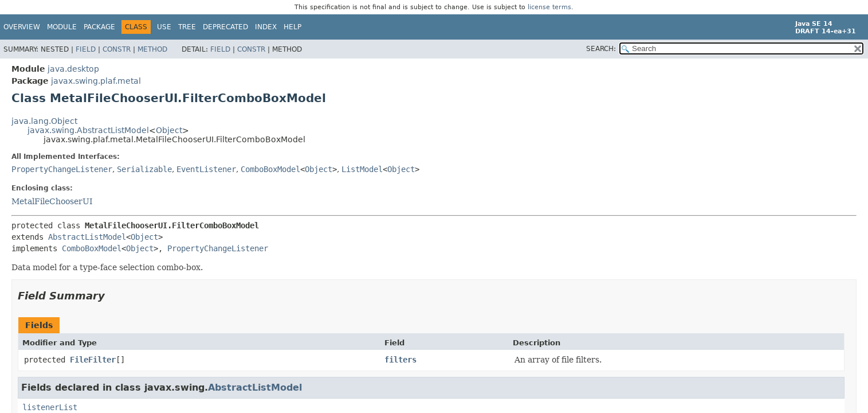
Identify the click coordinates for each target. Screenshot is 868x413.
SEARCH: (601, 49)
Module (62, 27)
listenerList (50, 407)
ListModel (362, 169)
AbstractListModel (87, 237)
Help (292, 27)
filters (400, 360)
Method (152, 49)
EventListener (206, 169)
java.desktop (73, 69)
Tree (187, 27)
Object (169, 130)
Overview (22, 27)
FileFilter (93, 360)
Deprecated (225, 27)
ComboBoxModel (270, 169)
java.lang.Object (44, 121)
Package (99, 27)
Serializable (144, 169)
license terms (549, 7)
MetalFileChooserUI (52, 201)
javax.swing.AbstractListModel (88, 130)
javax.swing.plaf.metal (96, 81)
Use (164, 27)
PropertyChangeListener (62, 169)
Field (86, 49)
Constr (117, 49)
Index (266, 27)
